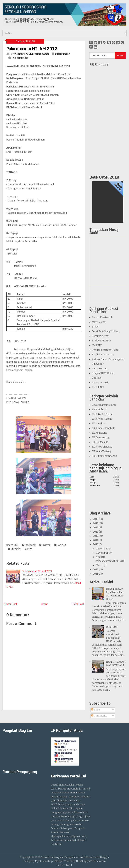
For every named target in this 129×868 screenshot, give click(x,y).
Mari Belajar (99, 322)
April (99, 557)
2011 (95, 574)
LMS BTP (97, 345)
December (102, 549)
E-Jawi (96, 327)
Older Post (78, 604)
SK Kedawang (99, 433)
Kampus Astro (100, 336)
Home (44, 604)
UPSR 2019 (112, 627)
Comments (99, 716)
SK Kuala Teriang (101, 451)
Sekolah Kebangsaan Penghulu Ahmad (63, 857)
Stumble (14, 549)
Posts (96, 710)
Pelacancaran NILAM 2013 (32, 48)
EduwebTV (98, 364)
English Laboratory (103, 355)
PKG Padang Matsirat (104, 405)
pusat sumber (62, 54)
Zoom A (97, 378)
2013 (96, 544)
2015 (96, 536)
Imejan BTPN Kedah (103, 373)
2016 (96, 532)
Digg (28, 549)
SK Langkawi (99, 423)
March (100, 565)
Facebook (29, 545)
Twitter (45, 545)
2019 (96, 519)
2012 (96, 570)
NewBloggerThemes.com (91, 861)
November (102, 553)
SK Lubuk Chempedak (104, 456)
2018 (96, 523)
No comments (20, 58)
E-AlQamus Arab (101, 341)
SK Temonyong (101, 437)
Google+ (60, 545)
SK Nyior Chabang (102, 447)
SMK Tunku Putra (102, 414)
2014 (96, 540)
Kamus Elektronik (102, 317)
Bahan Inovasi (100, 383)
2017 (96, 527)
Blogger (105, 857)
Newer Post (10, 604)
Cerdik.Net (98, 387)
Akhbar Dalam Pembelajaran (108, 359)
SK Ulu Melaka (100, 442)
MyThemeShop (44, 861)
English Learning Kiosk (105, 350)
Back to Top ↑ (65, 865)
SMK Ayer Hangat (102, 419)
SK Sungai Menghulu (103, 428)
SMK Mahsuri (100, 410)
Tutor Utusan (100, 369)
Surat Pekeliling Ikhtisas (106, 331)
